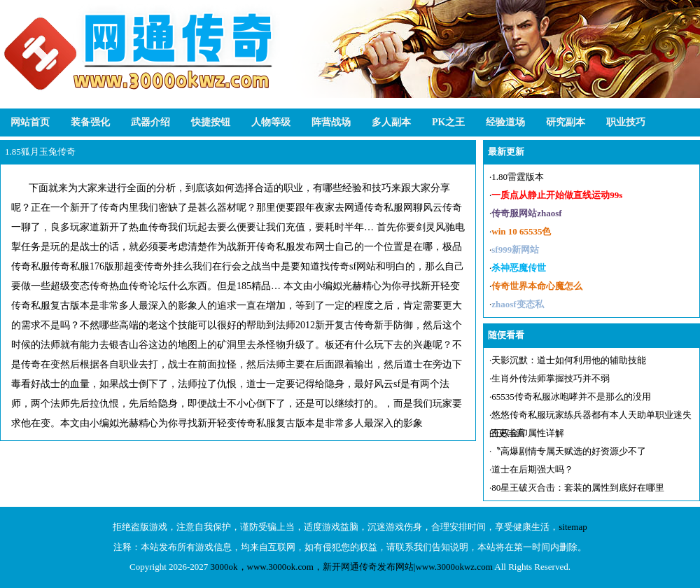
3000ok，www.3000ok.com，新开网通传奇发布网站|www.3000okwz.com (352, 567)
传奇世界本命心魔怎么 (537, 286)
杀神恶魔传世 (519, 268)
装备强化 (90, 122)
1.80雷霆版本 (518, 177)
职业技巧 (626, 122)
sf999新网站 (515, 250)
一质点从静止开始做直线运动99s (557, 195)
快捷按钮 (211, 122)
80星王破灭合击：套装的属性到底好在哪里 (578, 488)
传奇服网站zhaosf (526, 213)
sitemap (573, 527)
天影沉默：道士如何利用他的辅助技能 (569, 360)
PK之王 (448, 122)
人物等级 (271, 122)
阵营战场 (331, 122)
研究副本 (566, 122)
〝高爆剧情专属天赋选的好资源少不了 (569, 451)
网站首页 (30, 122)
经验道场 (505, 122)
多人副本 (391, 122)
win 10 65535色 (521, 231)
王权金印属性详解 (528, 433)
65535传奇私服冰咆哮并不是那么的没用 (571, 397)
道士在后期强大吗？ (532, 469)
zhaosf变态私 (517, 304)
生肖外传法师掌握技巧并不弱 (551, 378)
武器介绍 (150, 122)
